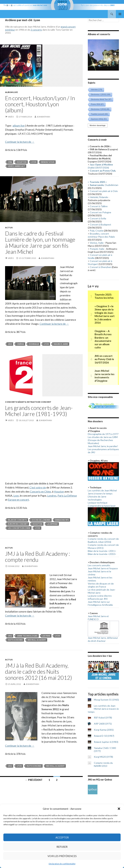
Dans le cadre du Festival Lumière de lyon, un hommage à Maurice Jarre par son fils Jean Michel (40, 242)
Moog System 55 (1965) (106, 700)
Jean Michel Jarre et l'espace (103, 568)
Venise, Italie (97, 243)
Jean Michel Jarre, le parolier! (103, 446)
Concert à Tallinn (99, 206)
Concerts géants (15, 402)
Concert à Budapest (100, 224)
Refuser (62, 847)
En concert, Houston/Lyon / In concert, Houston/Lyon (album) (40, 104)
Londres (52, 496)
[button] (119, 809)
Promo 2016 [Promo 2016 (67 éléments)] (97, 104)
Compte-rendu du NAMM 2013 (103, 764)
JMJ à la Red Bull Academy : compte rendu (37, 557)
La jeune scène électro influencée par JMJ (100, 597)
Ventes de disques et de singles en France (101, 585)
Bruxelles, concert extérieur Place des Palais (101, 235)
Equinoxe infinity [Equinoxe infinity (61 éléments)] (99, 119)
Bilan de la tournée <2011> (102, 551)
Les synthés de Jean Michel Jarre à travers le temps (102, 492)
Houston (22, 162)
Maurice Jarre (61, 344)
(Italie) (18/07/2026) (100, 166)
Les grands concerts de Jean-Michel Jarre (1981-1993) (39, 411)
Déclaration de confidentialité (62, 864)
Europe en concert (18, 500)
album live (19, 125)
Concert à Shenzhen (101, 267)
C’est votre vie (38, 487)
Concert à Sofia (98, 218)
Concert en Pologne (100, 212)
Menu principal (120, 14)
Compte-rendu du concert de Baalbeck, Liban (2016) (103, 540)
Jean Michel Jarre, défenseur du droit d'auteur (103, 639)
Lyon (34, 162)
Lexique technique (98, 503)
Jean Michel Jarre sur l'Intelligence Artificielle (100, 603)
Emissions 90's (62, 520)
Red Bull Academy (37, 640)
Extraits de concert (39, 402)
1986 (10, 162)
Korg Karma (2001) (104, 730)
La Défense (52, 524)
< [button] (92, 54)
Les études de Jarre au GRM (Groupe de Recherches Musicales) (103, 440)
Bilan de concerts (17, 520)
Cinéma (20, 344)
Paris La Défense (67, 496)
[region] (103, 55)
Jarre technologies (27, 636)
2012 (10, 636)
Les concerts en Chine (19, 528)
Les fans (46, 636)
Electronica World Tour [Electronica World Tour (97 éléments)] (101, 99)
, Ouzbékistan (104, 185)
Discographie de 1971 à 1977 (103, 434)
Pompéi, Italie (97, 249)
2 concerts (36, 30)
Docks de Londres (41, 520)
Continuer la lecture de (20, 142)
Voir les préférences (62, 856)
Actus (9, 228)
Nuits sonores (15, 640)
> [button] (115, 54)
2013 (10, 344)
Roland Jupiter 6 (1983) (106, 742)
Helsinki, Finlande (99, 197)
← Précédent (34, 780)
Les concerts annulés (99, 565)
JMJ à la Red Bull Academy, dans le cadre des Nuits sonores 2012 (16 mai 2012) (38, 671)
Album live (11, 92)
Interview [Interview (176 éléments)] (97, 90)
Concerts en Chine (40, 491)
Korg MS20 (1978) (103, 757)
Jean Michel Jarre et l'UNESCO (98, 618)
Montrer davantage (98, 125)
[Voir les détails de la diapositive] (103, 55)
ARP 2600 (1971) (103, 724)
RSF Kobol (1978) (103, 718)
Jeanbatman (43, 117)
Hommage (34, 344)
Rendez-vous (48, 162)
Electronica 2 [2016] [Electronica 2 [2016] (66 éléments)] (100, 109)
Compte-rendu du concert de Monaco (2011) (103, 546)
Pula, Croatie (97, 231)
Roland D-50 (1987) (104, 736)
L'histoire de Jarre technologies (97, 498)
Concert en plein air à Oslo (104, 191)
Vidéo (11, 117)
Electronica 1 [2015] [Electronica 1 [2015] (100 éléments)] (101, 95)
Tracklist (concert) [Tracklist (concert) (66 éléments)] (99, 114)
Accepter (62, 837)
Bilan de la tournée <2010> (102, 554)
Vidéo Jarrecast (16, 166)
